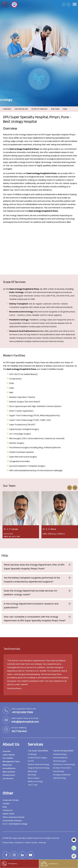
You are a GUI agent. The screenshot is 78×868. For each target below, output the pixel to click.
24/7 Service (19, 731)
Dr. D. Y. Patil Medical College (15, 824)
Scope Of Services (39, 109)
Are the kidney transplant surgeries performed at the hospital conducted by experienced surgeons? (32, 580)
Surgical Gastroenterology (39, 768)
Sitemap (42, 843)
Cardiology (32, 754)
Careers (6, 804)
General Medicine (60, 758)
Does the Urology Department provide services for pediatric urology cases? (31, 593)
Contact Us (8, 810)
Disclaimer (19, 843)
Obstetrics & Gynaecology (64, 764)
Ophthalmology (60, 778)
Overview (7, 109)
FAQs (65, 109)
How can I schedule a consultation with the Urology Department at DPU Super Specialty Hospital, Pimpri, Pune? (35, 619)
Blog (5, 807)
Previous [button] (70, 488)
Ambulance (49, 864)
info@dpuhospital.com (25, 722)
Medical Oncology (35, 781)
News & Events (9, 772)
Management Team (11, 761)
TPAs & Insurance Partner (14, 817)
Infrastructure (9, 775)
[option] (40, 249)
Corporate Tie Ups (11, 800)
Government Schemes (12, 821)
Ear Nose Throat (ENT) (62, 768)
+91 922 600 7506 (22, 712)
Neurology (32, 775)
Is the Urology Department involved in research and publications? (31, 606)
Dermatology (59, 771)
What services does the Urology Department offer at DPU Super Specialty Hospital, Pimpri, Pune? (34, 567)
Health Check (8, 814)
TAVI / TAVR (33, 785)
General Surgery (60, 761)
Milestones (7, 765)
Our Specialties (21, 109)
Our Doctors (8, 779)
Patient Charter (31, 843)
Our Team (55, 109)
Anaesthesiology (60, 754)
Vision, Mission (9, 755)
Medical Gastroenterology (39, 764)
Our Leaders (8, 758)
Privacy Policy (8, 843)
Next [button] (75, 488)
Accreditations (9, 768)
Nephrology (32, 771)
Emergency (9, 864)
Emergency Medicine (62, 775)
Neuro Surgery (34, 778)
